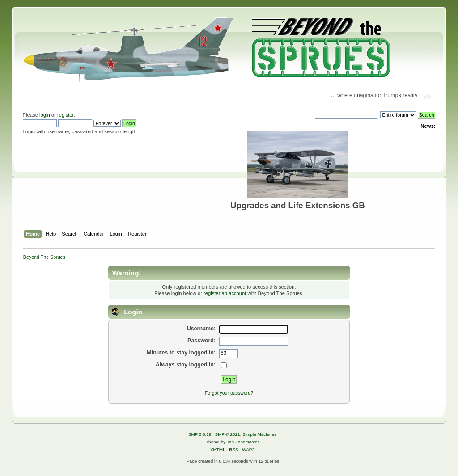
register (66, 115)
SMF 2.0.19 (200, 434)
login (45, 115)
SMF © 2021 (228, 434)
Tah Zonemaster (243, 442)
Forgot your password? (229, 393)
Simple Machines (259, 434)
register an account (225, 293)
